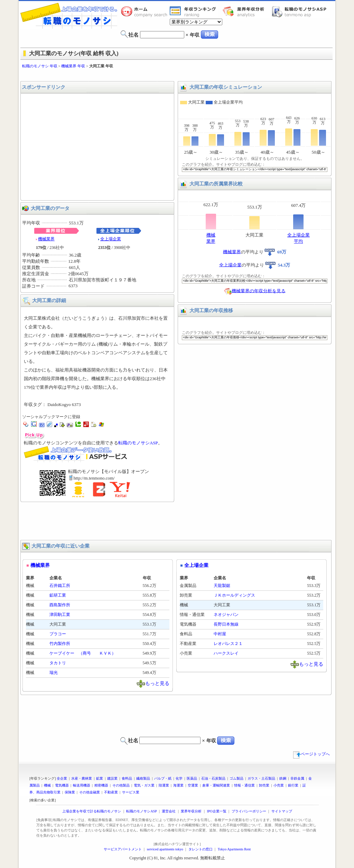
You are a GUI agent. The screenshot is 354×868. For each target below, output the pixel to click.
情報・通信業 (244, 785)
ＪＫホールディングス (234, 595)
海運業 (178, 785)
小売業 (279, 785)
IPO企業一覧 (216, 811)
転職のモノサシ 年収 (40, 66)
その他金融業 (90, 792)
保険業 (70, 792)
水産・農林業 (82, 778)
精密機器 (101, 785)
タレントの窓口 (201, 849)
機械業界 (46, 239)
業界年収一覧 (194, 11)
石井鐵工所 (60, 586)
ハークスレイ (226, 653)
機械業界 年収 (73, 66)
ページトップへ (311, 754)
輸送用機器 (82, 785)
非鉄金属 (297, 778)
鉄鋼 (283, 778)
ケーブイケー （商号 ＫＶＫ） (83, 653)
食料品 (127, 778)
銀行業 (293, 785)
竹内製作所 (60, 644)
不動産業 (111, 792)
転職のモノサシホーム (145, 11)
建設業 (112, 778)
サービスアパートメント (123, 849)
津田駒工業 (60, 615)
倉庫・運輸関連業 (216, 785)
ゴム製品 (236, 778)
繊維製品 (143, 778)
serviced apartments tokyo (165, 849)
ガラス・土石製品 (261, 778)
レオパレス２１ (228, 644)
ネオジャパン (226, 615)
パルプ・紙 (163, 778)
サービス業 (131, 792)
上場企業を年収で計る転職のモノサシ (92, 811)
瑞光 (54, 673)
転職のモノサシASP (301, 11)
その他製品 (121, 785)
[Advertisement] (177, 75)
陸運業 (164, 785)
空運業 (193, 785)
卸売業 (264, 785)
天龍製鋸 (222, 586)
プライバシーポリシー (249, 811)
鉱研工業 (58, 595)
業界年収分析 (247, 11)
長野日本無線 (226, 624)
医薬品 (192, 778)
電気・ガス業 (144, 785)
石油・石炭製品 (213, 778)
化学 (179, 778)
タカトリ (58, 663)
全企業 (62, 778)
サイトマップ (282, 811)
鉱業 (100, 778)
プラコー (58, 634)
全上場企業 (111, 239)
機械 (47, 785)
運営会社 (169, 811)
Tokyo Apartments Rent (234, 849)
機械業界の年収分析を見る (259, 291)
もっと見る (157, 683)
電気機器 (62, 785)
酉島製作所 (60, 605)
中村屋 (220, 634)
